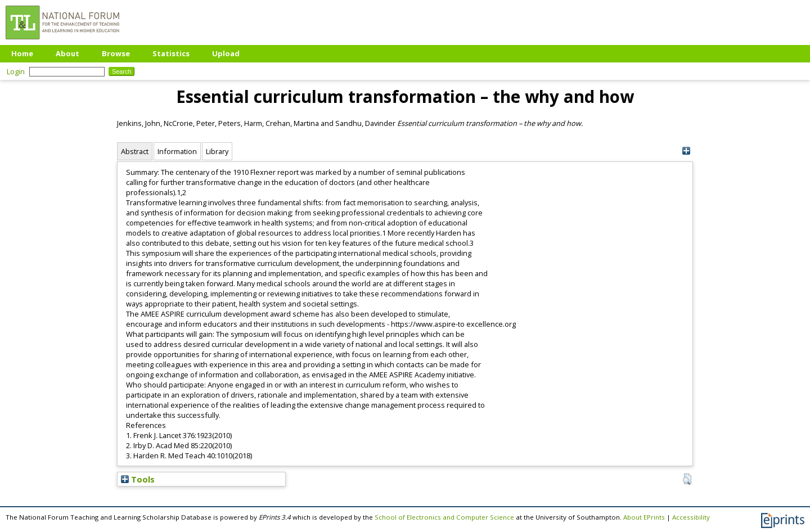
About (67, 53)
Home (22, 53)
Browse (116, 53)
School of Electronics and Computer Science (444, 517)
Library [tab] (217, 151)
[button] (687, 479)
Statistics (171, 53)
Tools (138, 479)
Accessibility (691, 517)
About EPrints (644, 517)
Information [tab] (177, 151)
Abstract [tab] (135, 151)
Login (16, 71)
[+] (686, 151)
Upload (226, 53)
